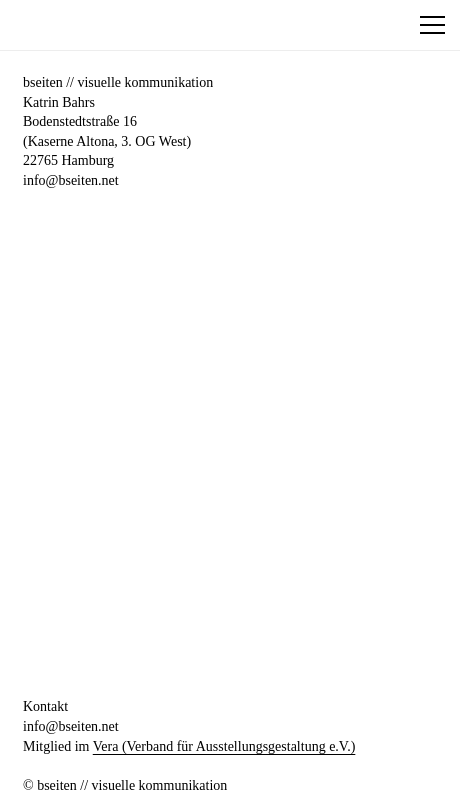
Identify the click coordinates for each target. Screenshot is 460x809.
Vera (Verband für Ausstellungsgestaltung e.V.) (224, 746)
